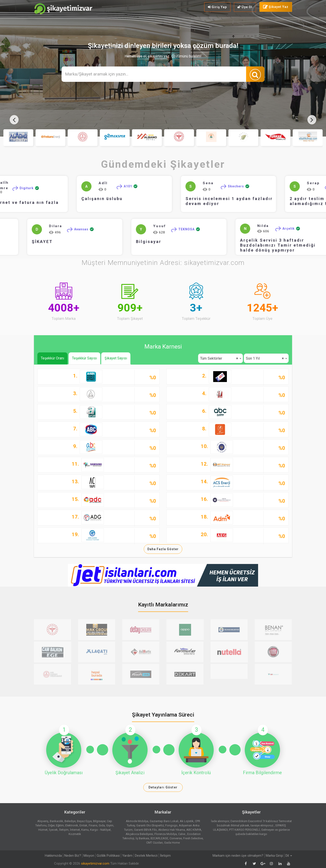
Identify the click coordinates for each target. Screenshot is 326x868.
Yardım (127, 856)
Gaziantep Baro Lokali (164, 821)
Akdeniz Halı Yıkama (172, 830)
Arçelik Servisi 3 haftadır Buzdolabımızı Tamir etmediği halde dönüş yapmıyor (252, 245)
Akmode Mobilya (137, 821)
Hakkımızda (53, 856)
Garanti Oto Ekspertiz (150, 825)
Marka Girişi (274, 856)
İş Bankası (142, 838)
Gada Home (172, 843)
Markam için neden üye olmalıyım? (238, 856)
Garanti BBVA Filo (145, 830)
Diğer (51, 825)
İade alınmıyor (220, 821)
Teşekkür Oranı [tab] (52, 358)
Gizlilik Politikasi (108, 856)
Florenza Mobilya (166, 834)
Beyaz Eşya (84, 821)
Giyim (110, 825)
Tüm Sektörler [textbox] (219, 359)
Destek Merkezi (146, 856)
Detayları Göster (163, 787)
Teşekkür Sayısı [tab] (84, 358)
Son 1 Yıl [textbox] (265, 359)
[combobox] (221, 358)
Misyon (89, 856)
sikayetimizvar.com (95, 863)
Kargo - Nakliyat (100, 830)
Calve (182, 834)
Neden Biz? (73, 856)
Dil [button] (289, 856)
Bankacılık (56, 821)
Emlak (83, 825)
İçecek (53, 830)
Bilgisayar (122, 242)
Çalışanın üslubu (111, 199)
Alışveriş (43, 821)
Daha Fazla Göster (163, 549)
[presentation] (14, 120)
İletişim (64, 830)
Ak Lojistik (187, 821)
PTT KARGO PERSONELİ (244, 830)
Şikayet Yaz (276, 7)
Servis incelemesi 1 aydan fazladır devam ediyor (238, 201)
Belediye (70, 821)
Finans (93, 825)
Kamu (85, 830)
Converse (176, 838)
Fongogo (171, 825)
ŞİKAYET (16, 242)
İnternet (75, 830)
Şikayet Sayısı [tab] (116, 358)
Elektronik (72, 825)
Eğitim (60, 825)
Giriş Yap (217, 7)
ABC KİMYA (194, 830)
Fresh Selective (193, 838)
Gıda (102, 825)
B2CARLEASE (159, 838)
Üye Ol (245, 7)
